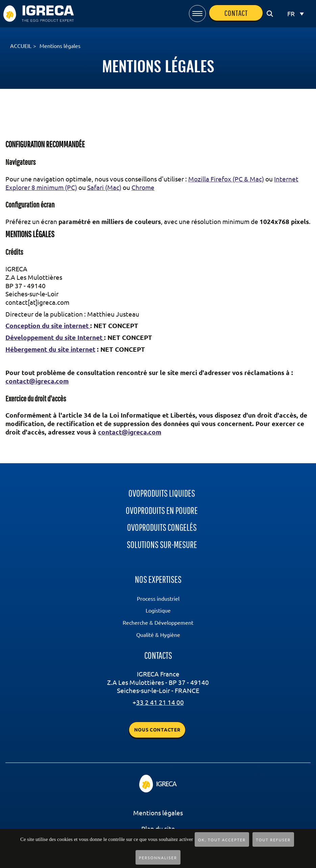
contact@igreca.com (37, 381)
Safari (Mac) (104, 188)
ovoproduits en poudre (162, 510)
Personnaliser (158, 858)
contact (236, 13)
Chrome (143, 188)
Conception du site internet (48, 326)
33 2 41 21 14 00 (160, 702)
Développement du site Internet (55, 338)
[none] (296, 14)
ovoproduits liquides (162, 493)
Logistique (158, 611)
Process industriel (158, 599)
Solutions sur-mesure (162, 544)
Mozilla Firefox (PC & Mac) (226, 179)
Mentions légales (158, 813)
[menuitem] (296, 14)
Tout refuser (273, 840)
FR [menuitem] (291, 14)
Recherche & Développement (158, 623)
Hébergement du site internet (50, 349)
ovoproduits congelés (162, 527)
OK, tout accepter (222, 840)
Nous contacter (157, 730)
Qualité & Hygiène (158, 635)
